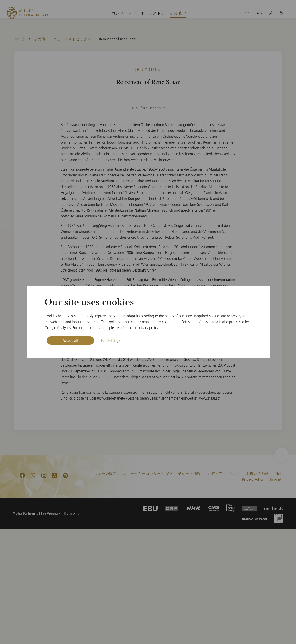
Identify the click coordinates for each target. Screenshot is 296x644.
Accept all (70, 340)
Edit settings (111, 340)
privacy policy (148, 328)
